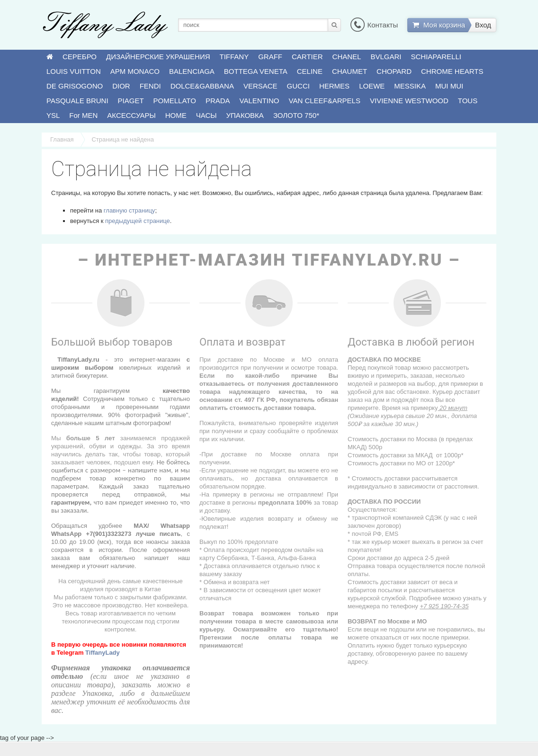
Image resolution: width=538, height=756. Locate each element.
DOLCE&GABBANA (202, 86)
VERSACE (260, 86)
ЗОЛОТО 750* (296, 115)
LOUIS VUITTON (74, 71)
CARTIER (307, 57)
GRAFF (270, 57)
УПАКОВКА (245, 115)
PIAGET (131, 101)
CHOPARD (394, 71)
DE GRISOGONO (75, 86)
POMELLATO (175, 101)
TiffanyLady (103, 653)
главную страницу (130, 210)
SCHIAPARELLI (436, 57)
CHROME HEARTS (452, 71)
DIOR (121, 86)
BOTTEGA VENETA (256, 71)
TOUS (468, 101)
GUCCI (298, 86)
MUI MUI (449, 86)
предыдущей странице (138, 221)
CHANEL (347, 57)
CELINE (310, 71)
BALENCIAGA (192, 71)
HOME (176, 115)
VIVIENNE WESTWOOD (409, 101)
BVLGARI (386, 57)
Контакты (374, 25)
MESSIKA (410, 86)
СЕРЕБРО (80, 57)
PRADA (218, 101)
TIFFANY (234, 57)
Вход (483, 25)
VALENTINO (260, 101)
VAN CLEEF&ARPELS (325, 101)
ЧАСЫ (206, 115)
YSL (53, 115)
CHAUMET (350, 71)
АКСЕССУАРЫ (131, 115)
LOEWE (372, 86)
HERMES (334, 86)
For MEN (83, 115)
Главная (62, 139)
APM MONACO (135, 71)
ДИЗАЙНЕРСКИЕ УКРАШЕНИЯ (158, 57)
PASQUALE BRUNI (77, 101)
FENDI (150, 86)
